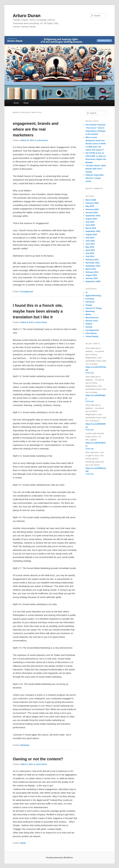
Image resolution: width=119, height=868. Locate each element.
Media (23, 843)
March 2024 (91, 228)
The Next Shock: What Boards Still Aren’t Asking (96, 169)
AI (86, 292)
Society (89, 327)
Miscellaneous (92, 318)
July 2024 (90, 222)
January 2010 (92, 278)
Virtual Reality (92, 336)
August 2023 (91, 234)
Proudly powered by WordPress (60, 858)
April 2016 (90, 250)
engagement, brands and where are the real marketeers (36, 129)
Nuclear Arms (92, 321)
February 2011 (92, 272)
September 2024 (93, 216)
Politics (89, 324)
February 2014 (92, 260)
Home (16, 103)
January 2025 (92, 213)
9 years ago (90, 373)
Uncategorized (27, 292)
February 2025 (92, 209)
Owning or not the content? (38, 759)
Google (89, 305)
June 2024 (90, 225)
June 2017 (90, 244)
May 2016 (90, 247)
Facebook (90, 302)
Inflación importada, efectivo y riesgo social (95, 178)
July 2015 (90, 253)
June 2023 (90, 241)
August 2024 (91, 219)
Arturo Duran (27, 16)
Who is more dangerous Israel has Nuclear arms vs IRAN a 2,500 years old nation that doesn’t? (96, 144)
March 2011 (91, 269)
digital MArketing (93, 296)
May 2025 (90, 206)
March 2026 (91, 200)
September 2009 (93, 281)
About (26, 103)
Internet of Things (94, 308)
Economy (90, 299)
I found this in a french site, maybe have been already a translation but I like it (38, 311)
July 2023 (90, 238)
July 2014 (90, 256)
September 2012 (93, 266)
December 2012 (93, 263)
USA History (91, 333)
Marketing (25, 745)
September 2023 (93, 231)
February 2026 (92, 203)
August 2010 (91, 275)
